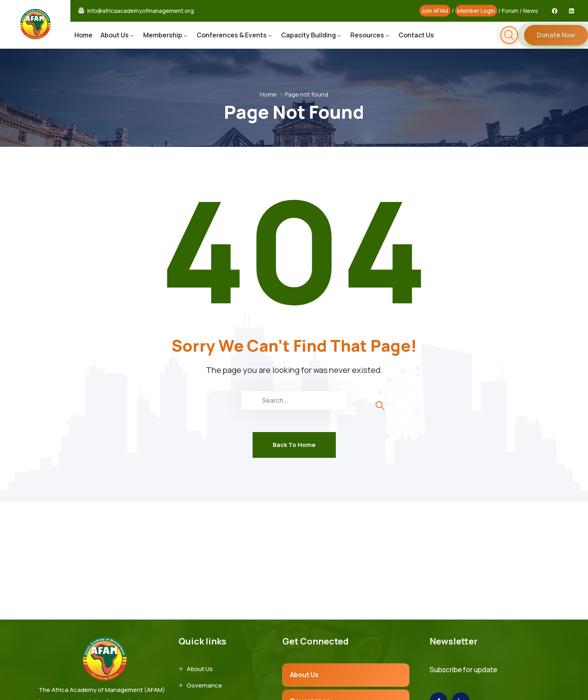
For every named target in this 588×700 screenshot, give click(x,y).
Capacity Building (308, 35)
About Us (115, 35)
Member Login (476, 11)
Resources (367, 35)
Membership (163, 35)
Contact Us (416, 35)
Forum (510, 11)
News (531, 11)
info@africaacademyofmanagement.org (141, 11)
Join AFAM (435, 11)
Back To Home (294, 445)
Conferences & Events (232, 35)
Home (83, 35)
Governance (204, 685)
